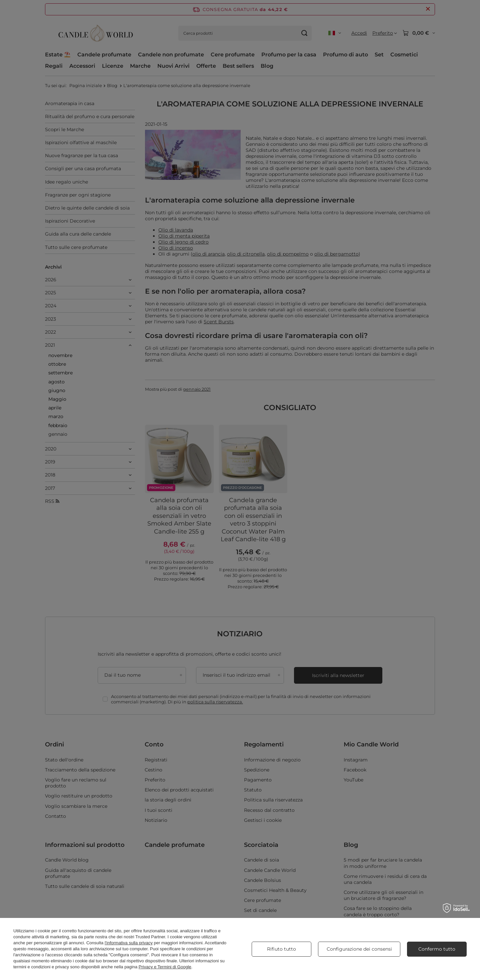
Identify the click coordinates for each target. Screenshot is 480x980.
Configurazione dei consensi (359, 949)
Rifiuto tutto (281, 949)
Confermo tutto (437, 949)
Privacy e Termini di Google (165, 967)
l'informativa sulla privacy (129, 943)
